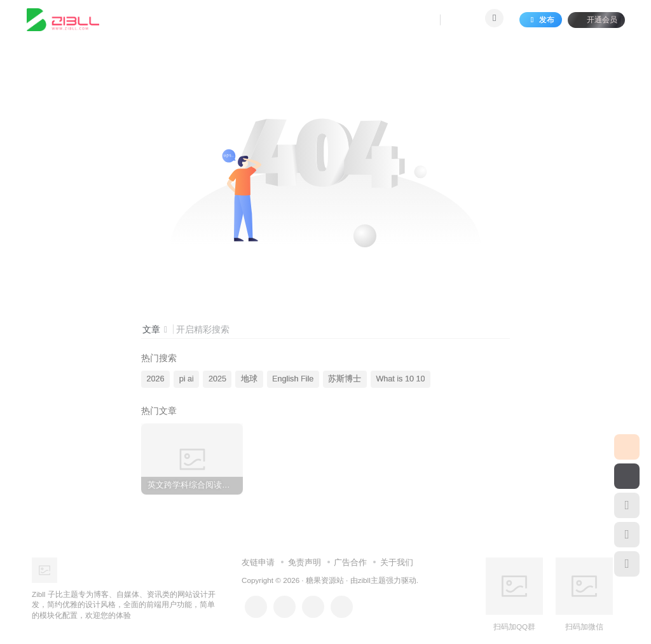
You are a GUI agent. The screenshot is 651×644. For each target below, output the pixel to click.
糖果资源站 (325, 580)
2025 (217, 379)
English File (293, 379)
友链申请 (258, 562)
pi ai (187, 379)
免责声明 (305, 562)
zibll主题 (372, 580)
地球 (249, 379)
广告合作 (350, 562)
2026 (156, 379)
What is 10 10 (400, 379)
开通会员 (593, 21)
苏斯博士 (345, 379)
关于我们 (397, 562)
